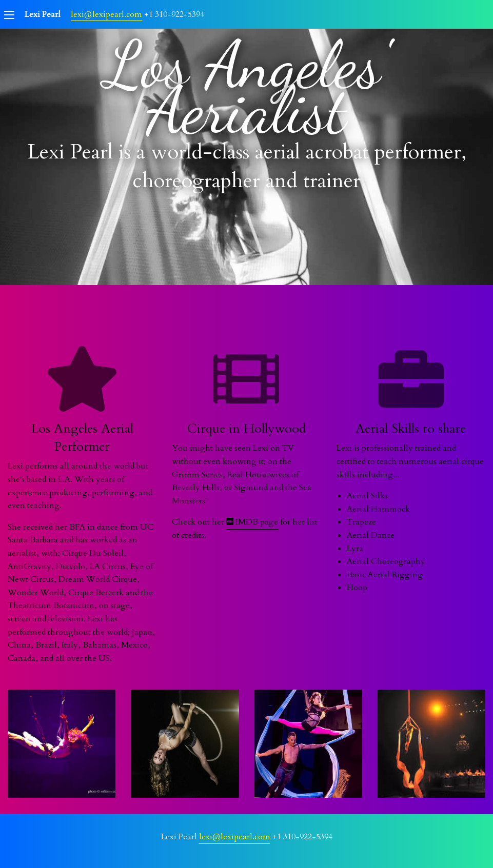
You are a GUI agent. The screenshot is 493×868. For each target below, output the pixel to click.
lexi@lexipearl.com (106, 14)
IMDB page (252, 522)
